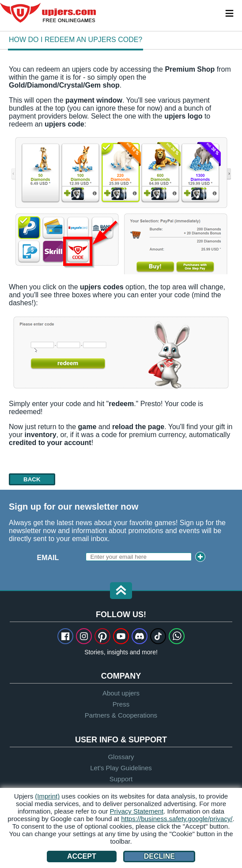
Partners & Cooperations (121, 715)
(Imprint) (47, 796)
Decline (159, 856)
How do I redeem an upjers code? (76, 40)
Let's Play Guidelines (121, 768)
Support (121, 779)
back (32, 479)
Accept (82, 856)
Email (48, 558)
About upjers (121, 693)
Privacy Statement (137, 811)
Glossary (121, 757)
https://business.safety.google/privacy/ (177, 819)
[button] (121, 591)
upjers (49, 13)
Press (121, 704)
